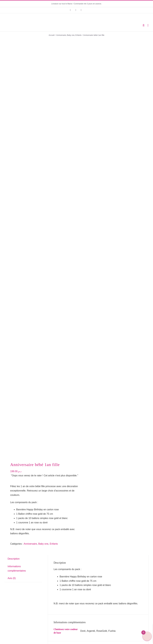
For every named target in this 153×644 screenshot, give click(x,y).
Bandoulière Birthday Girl (113, 546)
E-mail (58, 350)
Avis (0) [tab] (12, 198)
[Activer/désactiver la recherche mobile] (144, 25)
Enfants (54, 163)
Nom (57, 336)
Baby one (43, 163)
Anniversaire (30, 163)
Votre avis (60, 306)
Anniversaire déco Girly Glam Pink (40, 510)
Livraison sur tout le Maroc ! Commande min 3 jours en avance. (77, 4)
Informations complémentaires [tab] (17, 188)
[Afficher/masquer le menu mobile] (148, 25)
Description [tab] (14, 178)
